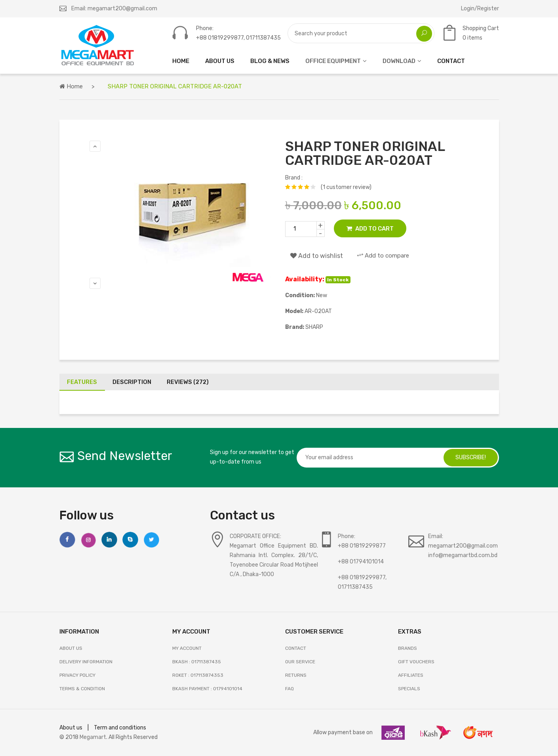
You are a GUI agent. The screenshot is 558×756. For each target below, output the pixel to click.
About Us (71, 648)
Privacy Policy (77, 675)
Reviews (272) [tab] (189, 382)
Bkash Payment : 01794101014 (207, 689)
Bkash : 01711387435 (197, 662)
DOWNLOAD (399, 61)
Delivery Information (86, 662)
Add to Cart (370, 229)
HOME (181, 61)
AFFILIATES (411, 675)
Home (71, 86)
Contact (296, 648)
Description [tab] (133, 382)
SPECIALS (409, 689)
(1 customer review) (346, 187)
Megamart (93, 737)
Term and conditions (120, 728)
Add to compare (383, 256)
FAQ (289, 689)
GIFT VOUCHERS (416, 662)
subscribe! (471, 457)
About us (71, 728)
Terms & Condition (82, 689)
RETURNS (296, 675)
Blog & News (270, 61)
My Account (187, 648)
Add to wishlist (317, 256)
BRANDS (408, 648)
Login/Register (480, 9)
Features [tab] (82, 382)
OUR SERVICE (300, 662)
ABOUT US (220, 61)
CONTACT (451, 61)
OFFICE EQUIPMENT (333, 61)
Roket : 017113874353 (198, 675)
